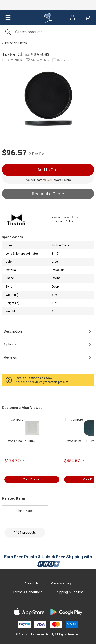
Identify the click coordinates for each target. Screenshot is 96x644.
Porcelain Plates (16, 43)
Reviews (10, 357)
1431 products (25, 532)
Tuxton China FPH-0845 (20, 441)
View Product (32, 479)
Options (10, 344)
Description (13, 331)
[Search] (48, 32)
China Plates (25, 511)
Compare (63, 60)
